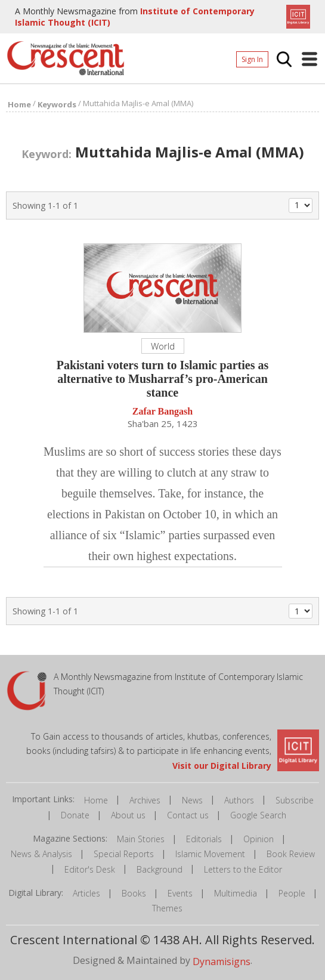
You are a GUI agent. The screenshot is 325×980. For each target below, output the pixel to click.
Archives (145, 800)
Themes (167, 908)
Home (96, 800)
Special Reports (124, 854)
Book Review (291, 854)
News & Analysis (41, 854)
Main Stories (141, 839)
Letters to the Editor (243, 869)
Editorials (204, 839)
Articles (86, 893)
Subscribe (295, 800)
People (292, 893)
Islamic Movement (210, 854)
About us (128, 815)
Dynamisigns (222, 962)
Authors (239, 800)
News (192, 800)
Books (134, 893)
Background (160, 869)
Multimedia (236, 893)
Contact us (188, 815)
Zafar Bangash (163, 412)
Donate (75, 815)
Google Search (258, 815)
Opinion (259, 839)
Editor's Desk (90, 869)
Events (180, 893)
